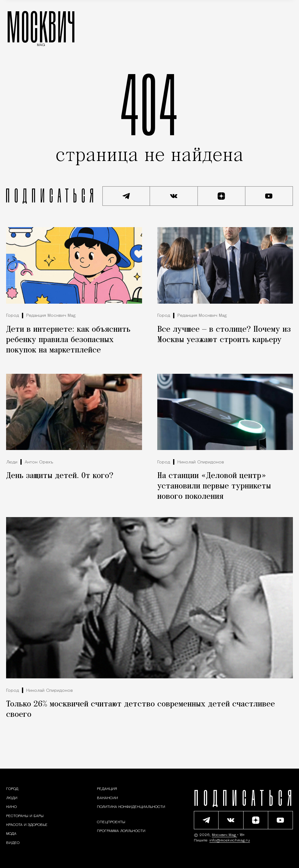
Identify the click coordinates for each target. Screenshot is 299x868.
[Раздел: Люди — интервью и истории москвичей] (12, 798)
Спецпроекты (111, 822)
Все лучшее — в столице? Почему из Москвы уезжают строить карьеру (224, 335)
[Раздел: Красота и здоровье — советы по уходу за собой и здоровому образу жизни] (27, 825)
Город (12, 316)
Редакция (107, 789)
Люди (12, 462)
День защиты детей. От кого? (60, 476)
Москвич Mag (224, 835)
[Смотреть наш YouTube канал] (269, 196)
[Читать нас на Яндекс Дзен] (222, 196)
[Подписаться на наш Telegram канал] (126, 196)
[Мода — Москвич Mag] (11, 834)
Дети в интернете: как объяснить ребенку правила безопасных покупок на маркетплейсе (68, 340)
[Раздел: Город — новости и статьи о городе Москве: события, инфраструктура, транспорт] (12, 789)
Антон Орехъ (39, 462)
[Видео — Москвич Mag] (13, 843)
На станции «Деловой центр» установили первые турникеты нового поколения (214, 486)
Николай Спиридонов (201, 462)
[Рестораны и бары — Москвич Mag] (25, 816)
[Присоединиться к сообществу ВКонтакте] (174, 196)
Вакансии (107, 798)
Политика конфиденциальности (131, 807)
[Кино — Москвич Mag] (11, 807)
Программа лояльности (121, 831)
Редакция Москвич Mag (51, 316)
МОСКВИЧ (41, 27)
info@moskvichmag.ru (230, 841)
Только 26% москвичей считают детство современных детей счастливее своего (141, 709)
